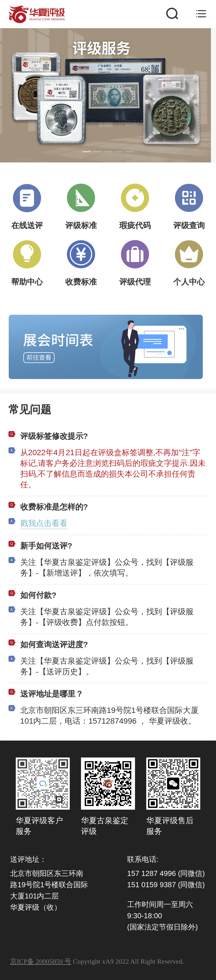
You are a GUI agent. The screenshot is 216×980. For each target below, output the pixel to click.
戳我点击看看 (44, 523)
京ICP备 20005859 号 (41, 961)
